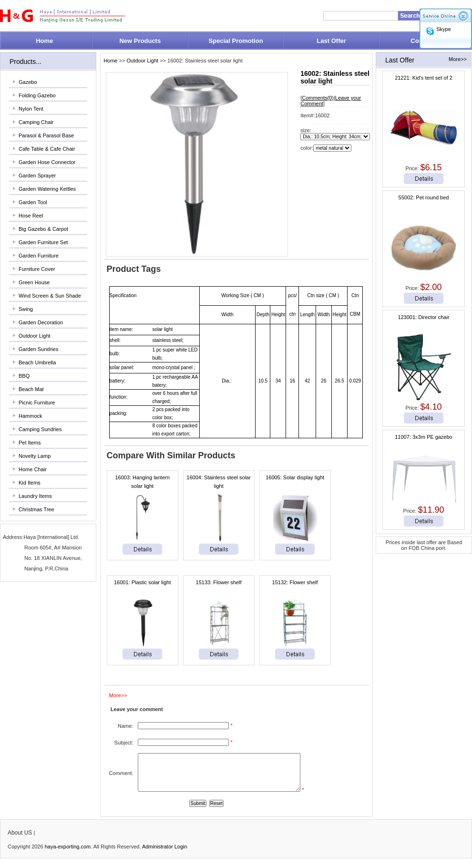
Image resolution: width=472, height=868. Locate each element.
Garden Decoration (41, 322)
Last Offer (331, 41)
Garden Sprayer (37, 176)
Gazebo (28, 82)
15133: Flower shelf (219, 582)
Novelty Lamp (35, 456)
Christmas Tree (36, 509)
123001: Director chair (423, 317)
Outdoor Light (35, 336)
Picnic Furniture (37, 403)
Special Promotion (236, 41)
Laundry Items (35, 496)
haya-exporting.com (68, 854)
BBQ (24, 376)
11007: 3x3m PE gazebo (423, 437)
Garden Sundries (38, 349)
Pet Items (30, 443)
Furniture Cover (37, 269)
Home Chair (33, 469)
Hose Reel (31, 216)
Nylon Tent (31, 109)
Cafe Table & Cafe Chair (47, 149)
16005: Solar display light (295, 477)
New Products (140, 41)
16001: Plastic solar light (142, 582)
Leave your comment (137, 709)
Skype (444, 29)
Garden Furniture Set (43, 242)
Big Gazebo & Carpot (43, 229)
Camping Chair (36, 122)
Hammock (31, 416)
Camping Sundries (40, 429)
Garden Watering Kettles (47, 189)
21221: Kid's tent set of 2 (424, 78)
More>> (458, 59)
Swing (26, 309)
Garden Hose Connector (47, 162)
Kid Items (30, 483)
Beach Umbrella (37, 362)
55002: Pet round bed (424, 197)
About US (20, 840)
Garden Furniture (39, 256)
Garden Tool (33, 202)
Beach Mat (31, 389)
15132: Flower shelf (295, 582)
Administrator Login (165, 854)
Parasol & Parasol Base (46, 135)
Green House (34, 282)
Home (44, 41)
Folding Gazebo (37, 95)
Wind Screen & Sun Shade (50, 296)
